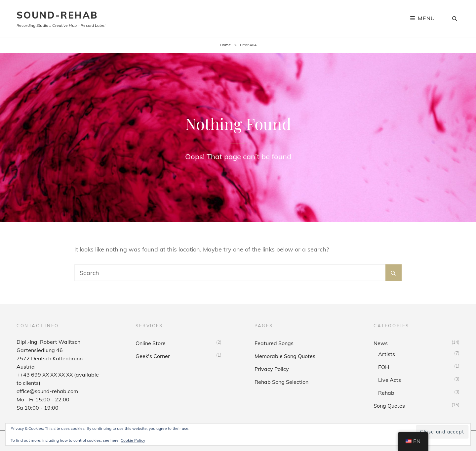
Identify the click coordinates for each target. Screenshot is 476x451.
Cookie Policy (133, 440)
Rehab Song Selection (281, 382)
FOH (384, 367)
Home (225, 45)
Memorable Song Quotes (285, 356)
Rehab (386, 393)
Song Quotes (389, 406)
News (381, 343)
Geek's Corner (153, 356)
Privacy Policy (272, 369)
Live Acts (390, 380)
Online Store (151, 343)
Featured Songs (274, 343)
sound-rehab (57, 15)
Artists (387, 354)
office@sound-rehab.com (47, 391)
